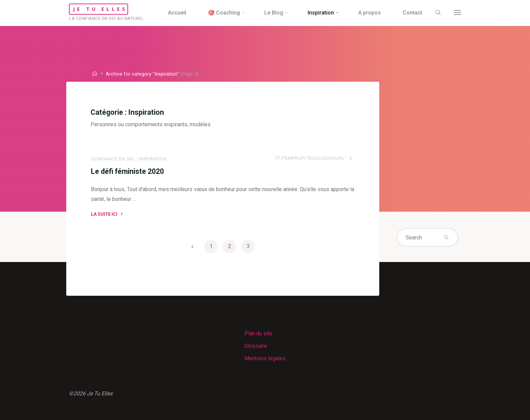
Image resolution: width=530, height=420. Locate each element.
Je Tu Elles (100, 9)
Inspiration (153, 159)
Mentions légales (265, 358)
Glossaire (256, 346)
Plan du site (258, 333)
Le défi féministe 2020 (127, 171)
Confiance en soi (112, 159)
